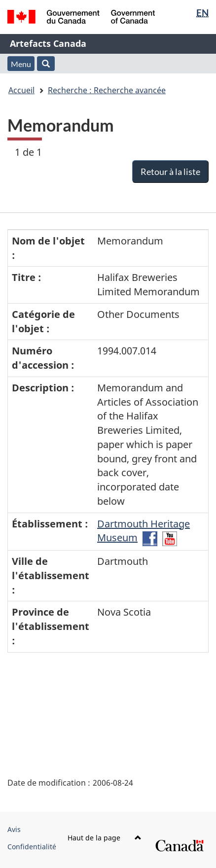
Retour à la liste (170, 172)
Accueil (21, 90)
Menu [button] (21, 64)
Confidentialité (32, 847)
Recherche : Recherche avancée (107, 90)
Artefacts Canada (48, 43)
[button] (46, 64)
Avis (14, 829)
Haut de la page (105, 838)
